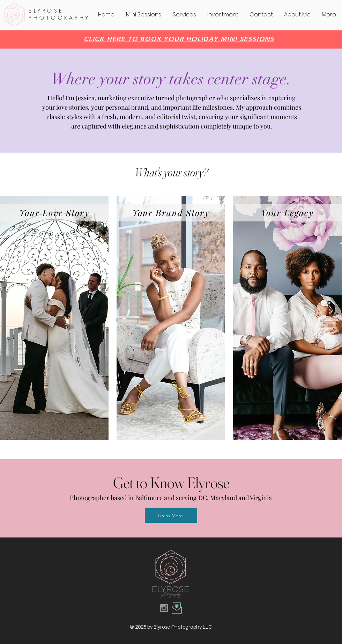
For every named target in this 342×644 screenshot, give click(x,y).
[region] (54, 318)
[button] (185, 15)
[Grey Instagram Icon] (164, 608)
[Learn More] (171, 515)
